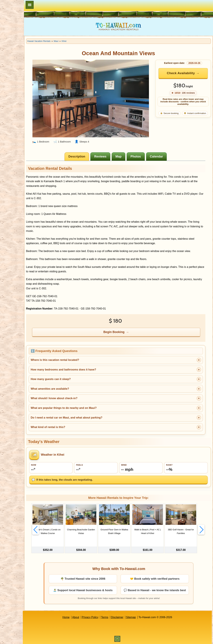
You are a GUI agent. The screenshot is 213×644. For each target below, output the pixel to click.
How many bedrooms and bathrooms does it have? (84, 369)
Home (76, 617)
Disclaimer (128, 617)
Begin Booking (125, 331)
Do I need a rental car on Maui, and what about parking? (88, 417)
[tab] (88, 151)
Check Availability (184, 73)
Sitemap (142, 617)
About (86, 617)
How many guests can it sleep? (72, 378)
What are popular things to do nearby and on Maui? (85, 407)
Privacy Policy (101, 617)
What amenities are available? (71, 388)
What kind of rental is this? (69, 426)
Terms (115, 617)
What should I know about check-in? (75, 397)
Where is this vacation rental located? (76, 359)
